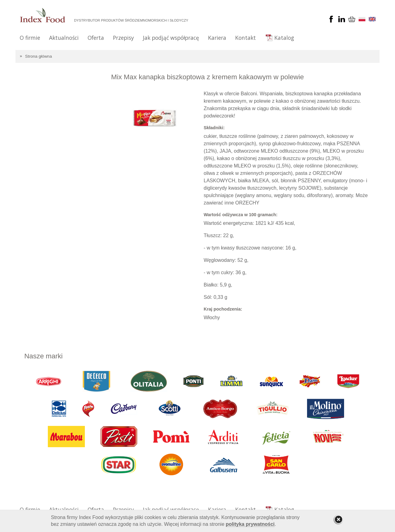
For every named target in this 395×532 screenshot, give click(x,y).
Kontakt (245, 38)
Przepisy (123, 38)
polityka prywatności (250, 524)
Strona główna (38, 56)
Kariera (217, 38)
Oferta (96, 38)
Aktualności (64, 38)
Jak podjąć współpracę (171, 38)
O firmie (30, 38)
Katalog (284, 38)
